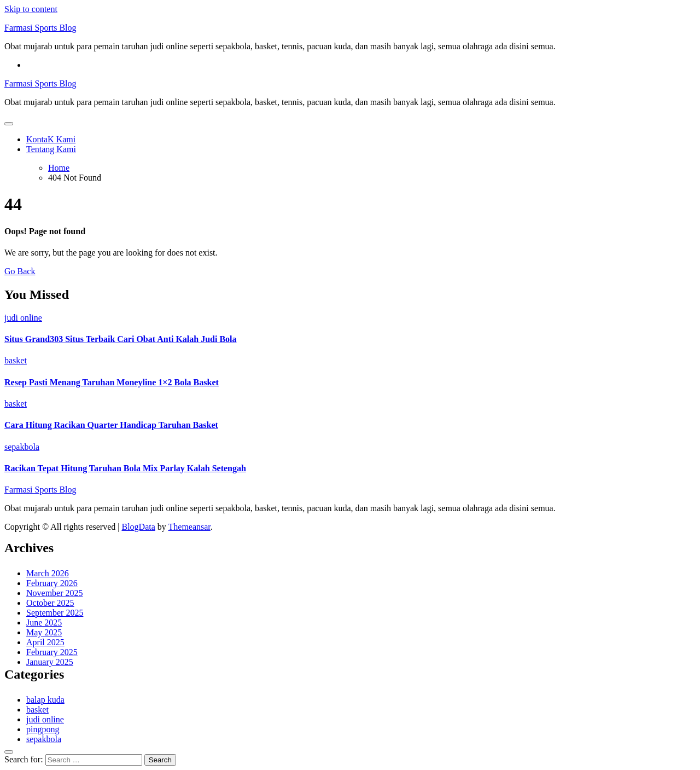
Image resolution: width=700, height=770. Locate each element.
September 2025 (55, 613)
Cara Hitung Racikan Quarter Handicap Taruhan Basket (111, 425)
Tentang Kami (51, 149)
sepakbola (22, 447)
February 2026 (52, 583)
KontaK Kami (51, 139)
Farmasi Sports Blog (40, 28)
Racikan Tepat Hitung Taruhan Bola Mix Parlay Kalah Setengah (125, 468)
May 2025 (44, 632)
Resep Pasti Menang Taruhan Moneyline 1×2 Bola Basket (112, 382)
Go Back (20, 271)
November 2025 (55, 593)
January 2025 (50, 662)
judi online (23, 318)
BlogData (138, 527)
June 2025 (44, 623)
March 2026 (48, 573)
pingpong (43, 729)
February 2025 (52, 652)
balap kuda (45, 700)
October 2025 (50, 603)
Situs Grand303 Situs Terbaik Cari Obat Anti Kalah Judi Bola (121, 339)
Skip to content (31, 9)
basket (16, 360)
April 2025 (45, 642)
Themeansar (189, 527)
